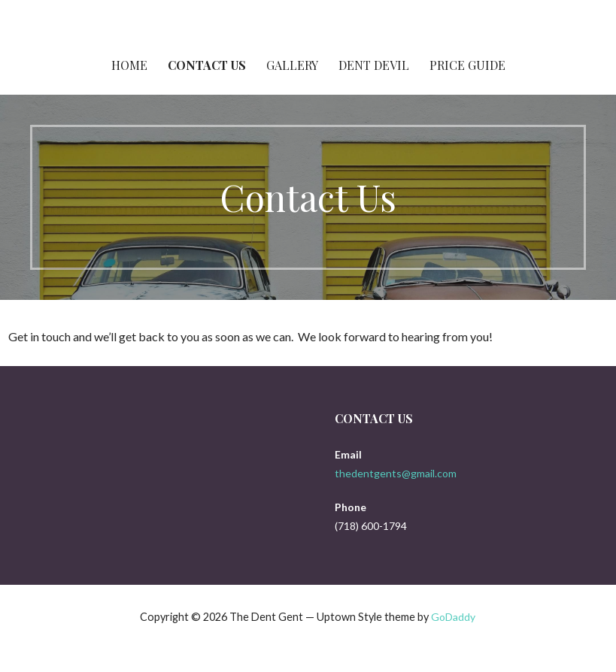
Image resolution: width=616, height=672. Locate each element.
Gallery (292, 65)
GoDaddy (453, 617)
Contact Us (207, 65)
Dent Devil (374, 65)
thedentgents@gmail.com (396, 473)
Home (129, 65)
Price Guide (467, 65)
